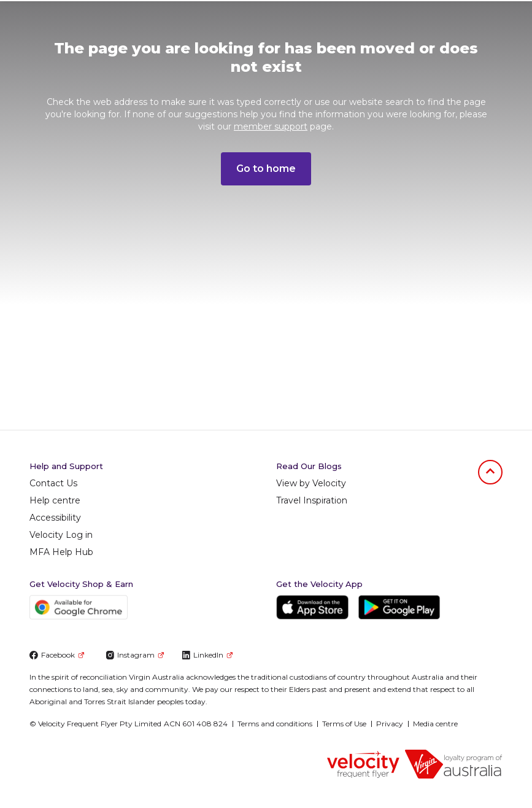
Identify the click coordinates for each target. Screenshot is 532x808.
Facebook (57, 655)
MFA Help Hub (61, 552)
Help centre (55, 500)
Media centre (435, 724)
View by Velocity (311, 483)
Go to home (266, 169)
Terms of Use (344, 724)
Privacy (390, 724)
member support (271, 126)
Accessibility (55, 518)
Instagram (135, 655)
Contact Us (53, 483)
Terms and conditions (275, 724)
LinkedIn (207, 655)
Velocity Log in (61, 535)
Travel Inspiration (312, 500)
